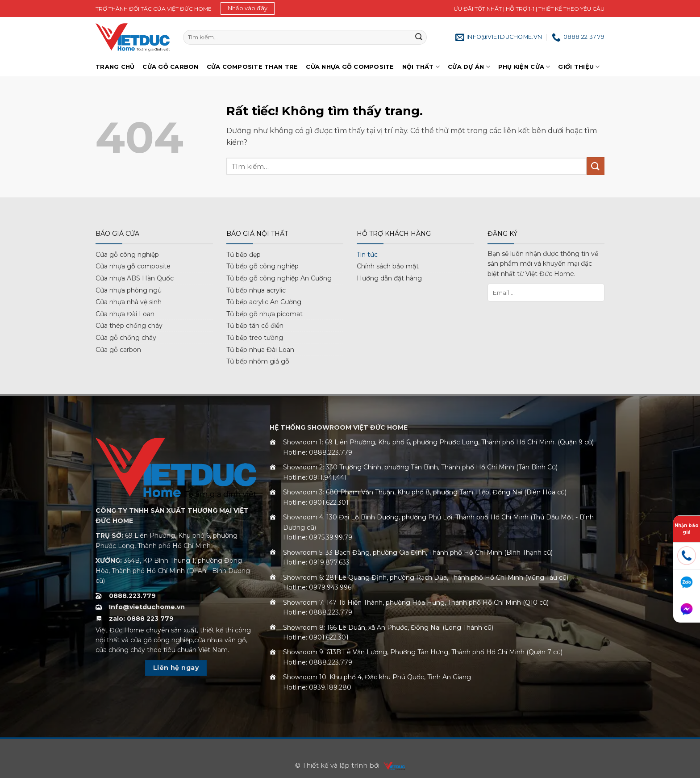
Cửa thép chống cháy (129, 326)
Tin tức (367, 255)
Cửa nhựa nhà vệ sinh (129, 302)
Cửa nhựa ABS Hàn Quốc (135, 278)
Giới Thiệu (579, 67)
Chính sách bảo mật (388, 266)
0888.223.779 (132, 596)
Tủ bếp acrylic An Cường (264, 302)
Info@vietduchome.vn (147, 607)
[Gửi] (419, 38)
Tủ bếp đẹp (244, 255)
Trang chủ (115, 67)
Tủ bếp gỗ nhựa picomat (265, 314)
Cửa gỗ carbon (118, 350)
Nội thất (421, 67)
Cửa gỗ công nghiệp (127, 255)
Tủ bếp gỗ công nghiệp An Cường (279, 278)
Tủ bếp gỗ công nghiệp (262, 266)
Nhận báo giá (687, 529)
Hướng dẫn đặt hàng (389, 278)
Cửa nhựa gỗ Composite (350, 67)
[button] (248, 8)
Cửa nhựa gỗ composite (133, 266)
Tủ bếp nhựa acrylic (256, 290)
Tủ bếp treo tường (255, 338)
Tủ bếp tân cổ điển (255, 326)
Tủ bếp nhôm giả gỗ (258, 361)
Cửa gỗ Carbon (170, 67)
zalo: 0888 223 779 (141, 619)
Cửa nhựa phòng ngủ (129, 290)
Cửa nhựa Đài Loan (125, 314)
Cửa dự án (469, 67)
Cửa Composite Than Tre (252, 67)
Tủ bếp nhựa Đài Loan (260, 350)
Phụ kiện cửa (524, 67)
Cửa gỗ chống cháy (126, 338)
